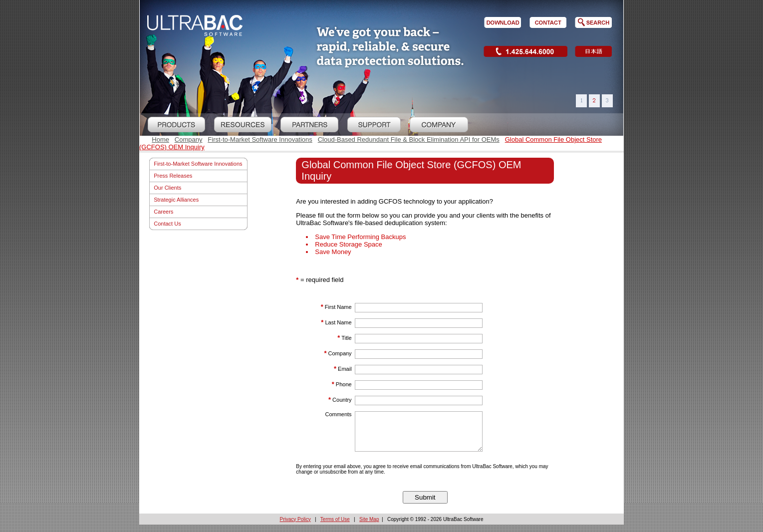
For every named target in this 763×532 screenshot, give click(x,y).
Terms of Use (335, 527)
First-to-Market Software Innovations (260, 139)
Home (160, 139)
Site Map (369, 527)
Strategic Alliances (176, 200)
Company (189, 139)
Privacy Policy (295, 527)
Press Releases (173, 176)
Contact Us (167, 224)
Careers (163, 212)
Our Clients (167, 188)
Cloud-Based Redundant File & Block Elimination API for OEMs (409, 139)
